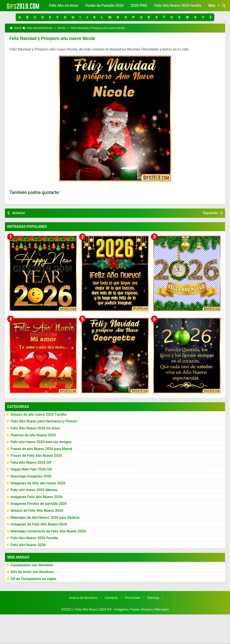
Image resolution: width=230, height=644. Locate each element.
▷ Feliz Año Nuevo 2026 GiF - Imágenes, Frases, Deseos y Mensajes (120, 610)
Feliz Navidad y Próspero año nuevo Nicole (52, 38)
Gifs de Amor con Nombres (32, 572)
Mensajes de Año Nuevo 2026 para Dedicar (45, 518)
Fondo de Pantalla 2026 (105, 5)
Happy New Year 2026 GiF (31, 469)
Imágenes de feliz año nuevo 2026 (38, 483)
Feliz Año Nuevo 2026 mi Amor (35, 428)
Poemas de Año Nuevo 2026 (33, 435)
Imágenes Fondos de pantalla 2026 (39, 504)
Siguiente (210, 213)
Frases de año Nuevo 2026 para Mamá (41, 449)
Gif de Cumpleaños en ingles (33, 579)
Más (215, 5)
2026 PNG (139, 5)
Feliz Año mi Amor (64, 5)
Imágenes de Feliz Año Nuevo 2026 (39, 524)
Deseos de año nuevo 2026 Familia (39, 414)
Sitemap (153, 598)
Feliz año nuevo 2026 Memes (34, 490)
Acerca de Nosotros (83, 598)
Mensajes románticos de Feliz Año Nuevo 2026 (48, 531)
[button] (20, 17)
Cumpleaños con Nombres (32, 565)
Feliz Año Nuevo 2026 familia (178, 5)
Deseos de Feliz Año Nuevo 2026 (37, 511)
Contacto (111, 598)
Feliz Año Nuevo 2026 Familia (34, 538)
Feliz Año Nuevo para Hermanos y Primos (44, 421)
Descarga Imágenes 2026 (31, 476)
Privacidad (132, 598)
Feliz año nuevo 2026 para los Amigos (41, 442)
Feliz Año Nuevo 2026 (28, 545)
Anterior (19, 213)
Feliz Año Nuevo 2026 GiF (31, 463)
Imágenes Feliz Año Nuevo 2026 (36, 497)
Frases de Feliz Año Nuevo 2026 (36, 456)
